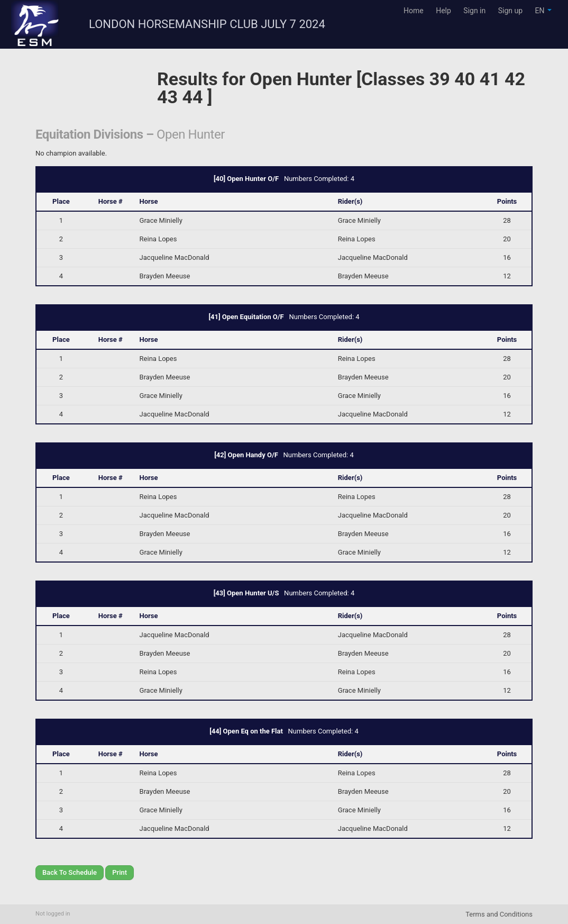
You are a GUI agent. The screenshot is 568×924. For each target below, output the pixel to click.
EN (543, 11)
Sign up (510, 11)
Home (414, 11)
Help (443, 11)
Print (120, 872)
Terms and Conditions (499, 914)
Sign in (474, 11)
